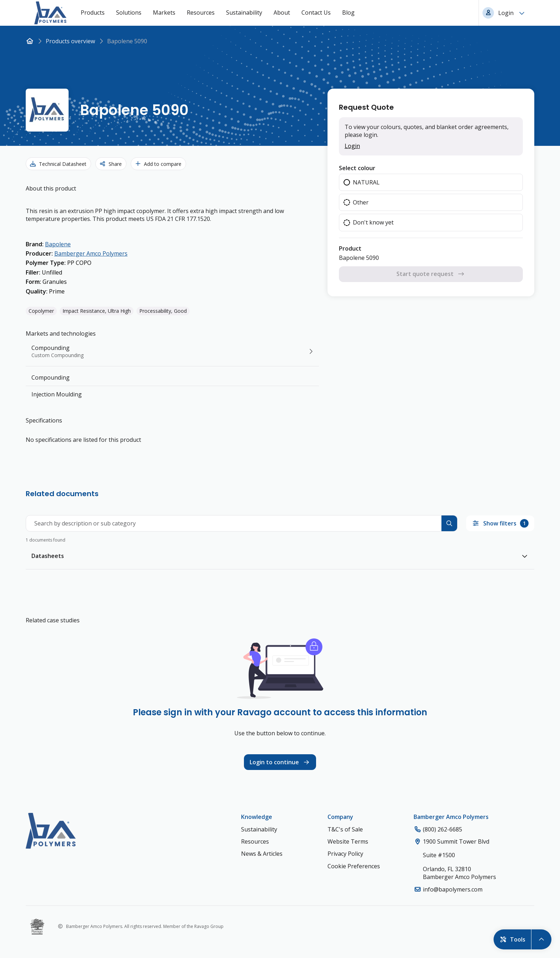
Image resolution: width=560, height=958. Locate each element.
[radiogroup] (431, 203)
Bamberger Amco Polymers (91, 253)
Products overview (70, 41)
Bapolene (58, 244)
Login (352, 146)
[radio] (431, 182)
